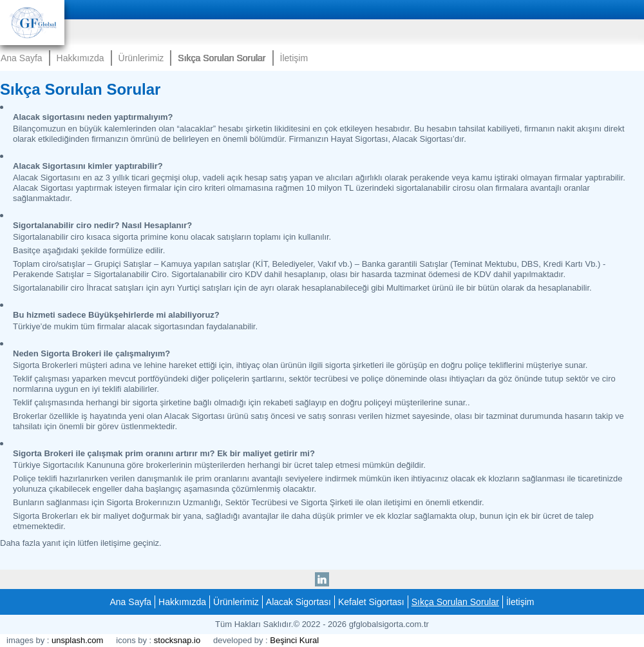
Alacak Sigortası (298, 602)
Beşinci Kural (294, 640)
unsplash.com (77, 640)
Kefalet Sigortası (371, 602)
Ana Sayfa (22, 58)
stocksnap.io (177, 640)
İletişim (294, 58)
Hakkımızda (80, 58)
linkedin (322, 577)
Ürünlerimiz (141, 58)
